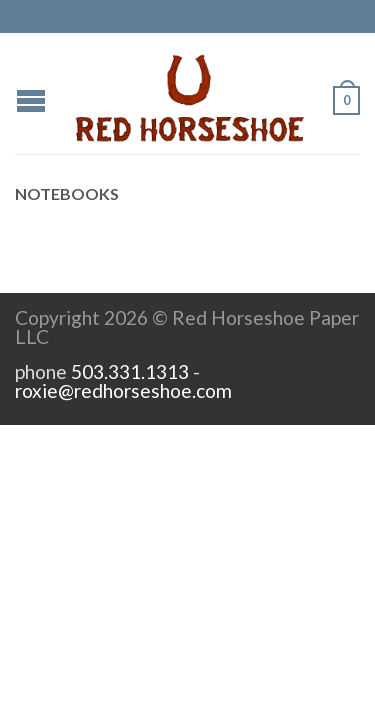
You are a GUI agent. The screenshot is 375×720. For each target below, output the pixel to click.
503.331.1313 (130, 371)
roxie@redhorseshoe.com (123, 390)
